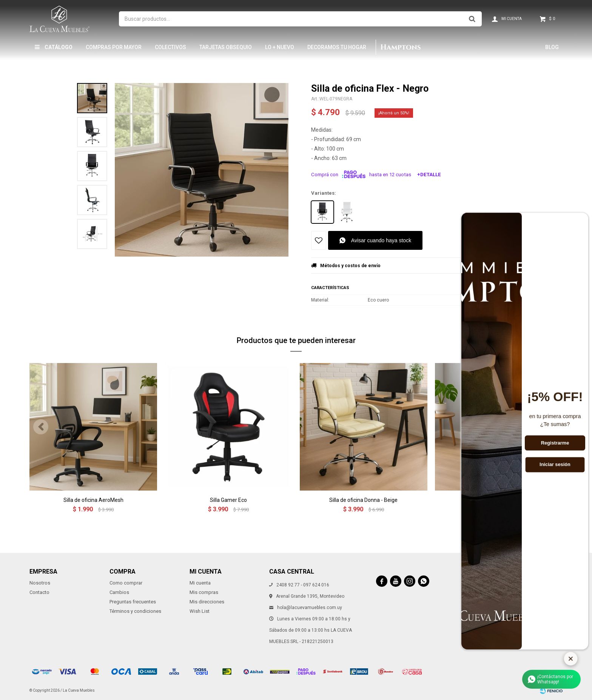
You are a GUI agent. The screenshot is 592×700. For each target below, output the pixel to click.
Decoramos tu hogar (337, 47)
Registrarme (555, 443)
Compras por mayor (114, 47)
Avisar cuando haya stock (381, 240)
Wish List (200, 611)
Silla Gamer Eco (228, 500)
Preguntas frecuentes (133, 602)
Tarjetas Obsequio (226, 47)
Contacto (39, 592)
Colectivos (170, 47)
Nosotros (40, 583)
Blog (552, 47)
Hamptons (400, 47)
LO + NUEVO (280, 47)
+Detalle (429, 175)
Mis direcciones (207, 602)
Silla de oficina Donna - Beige (363, 500)
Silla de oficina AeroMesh (93, 500)
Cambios (119, 592)
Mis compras (204, 592)
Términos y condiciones (135, 611)
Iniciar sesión (555, 465)
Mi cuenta (200, 583)
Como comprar (126, 583)
